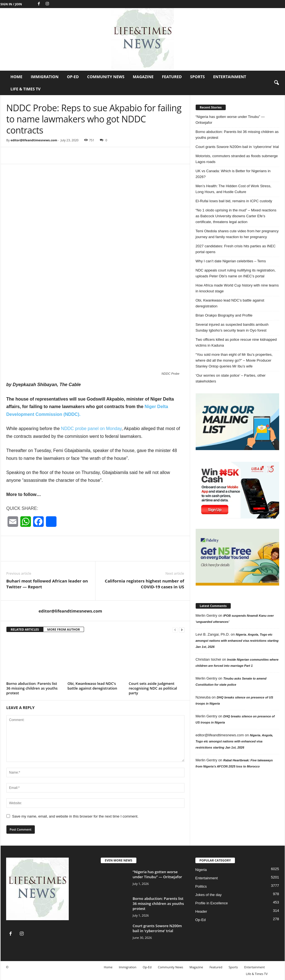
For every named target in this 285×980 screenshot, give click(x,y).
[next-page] (182, 630)
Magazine (143, 77)
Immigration (45, 77)
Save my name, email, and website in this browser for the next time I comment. (75, 816)
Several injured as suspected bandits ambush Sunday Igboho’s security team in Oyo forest (232, 327)
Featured (172, 77)
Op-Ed (73, 77)
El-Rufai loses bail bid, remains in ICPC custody (234, 201)
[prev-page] (175, 630)
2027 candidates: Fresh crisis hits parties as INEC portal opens (236, 249)
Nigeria (201, 870)
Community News (106, 77)
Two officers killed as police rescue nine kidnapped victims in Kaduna (236, 342)
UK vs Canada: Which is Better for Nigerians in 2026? (233, 174)
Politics (201, 886)
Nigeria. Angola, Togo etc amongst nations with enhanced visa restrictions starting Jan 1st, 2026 (237, 641)
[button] (276, 83)
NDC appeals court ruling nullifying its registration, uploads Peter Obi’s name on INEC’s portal (236, 273)
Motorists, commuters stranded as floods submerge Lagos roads (237, 159)
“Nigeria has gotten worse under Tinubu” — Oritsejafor (230, 120)
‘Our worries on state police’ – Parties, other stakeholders (231, 378)
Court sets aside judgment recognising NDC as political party (153, 688)
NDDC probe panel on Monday (91, 429)
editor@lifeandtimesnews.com (34, 140)
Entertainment (230, 77)
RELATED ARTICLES (25, 629)
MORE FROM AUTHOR (64, 629)
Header (201, 911)
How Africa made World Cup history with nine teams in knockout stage (237, 288)
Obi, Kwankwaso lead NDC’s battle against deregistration (93, 686)
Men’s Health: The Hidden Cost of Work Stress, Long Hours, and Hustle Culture (234, 189)
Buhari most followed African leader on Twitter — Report (47, 584)
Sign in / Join (11, 4)
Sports (197, 77)
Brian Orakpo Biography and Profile (224, 315)
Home (17, 77)
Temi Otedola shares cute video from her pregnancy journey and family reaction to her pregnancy (237, 234)
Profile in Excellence (212, 903)
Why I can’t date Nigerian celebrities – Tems (231, 261)
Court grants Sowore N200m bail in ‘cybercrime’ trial (237, 147)
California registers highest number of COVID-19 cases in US (145, 584)
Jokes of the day (209, 895)
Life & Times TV (26, 89)
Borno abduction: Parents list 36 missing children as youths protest (32, 688)
